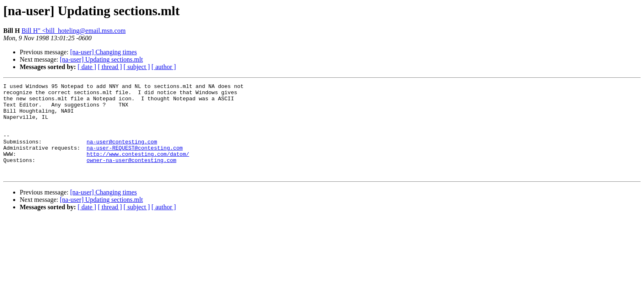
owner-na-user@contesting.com (131, 176)
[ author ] (164, 67)
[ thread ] (110, 67)
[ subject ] (137, 67)
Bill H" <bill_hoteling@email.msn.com (73, 31)
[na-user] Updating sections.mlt (101, 59)
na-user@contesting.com (122, 154)
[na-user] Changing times (104, 52)
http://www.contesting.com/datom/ (138, 169)
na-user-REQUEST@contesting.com (135, 161)
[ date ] (87, 67)
